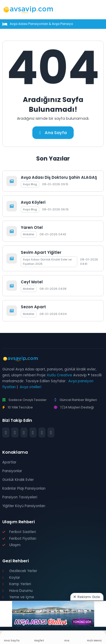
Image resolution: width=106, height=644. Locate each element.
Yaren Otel (32, 227)
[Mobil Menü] (100, 10)
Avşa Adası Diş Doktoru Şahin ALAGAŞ (59, 177)
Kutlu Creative (60, 375)
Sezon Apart (33, 307)
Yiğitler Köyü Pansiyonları (24, 506)
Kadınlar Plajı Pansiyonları (24, 488)
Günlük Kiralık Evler (18, 480)
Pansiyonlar (12, 471)
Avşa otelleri (31, 387)
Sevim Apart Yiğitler (41, 252)
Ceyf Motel (32, 282)
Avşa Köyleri (33, 202)
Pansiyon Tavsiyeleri (20, 497)
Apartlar (9, 462)
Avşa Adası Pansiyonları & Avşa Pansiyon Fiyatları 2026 (53, 24)
